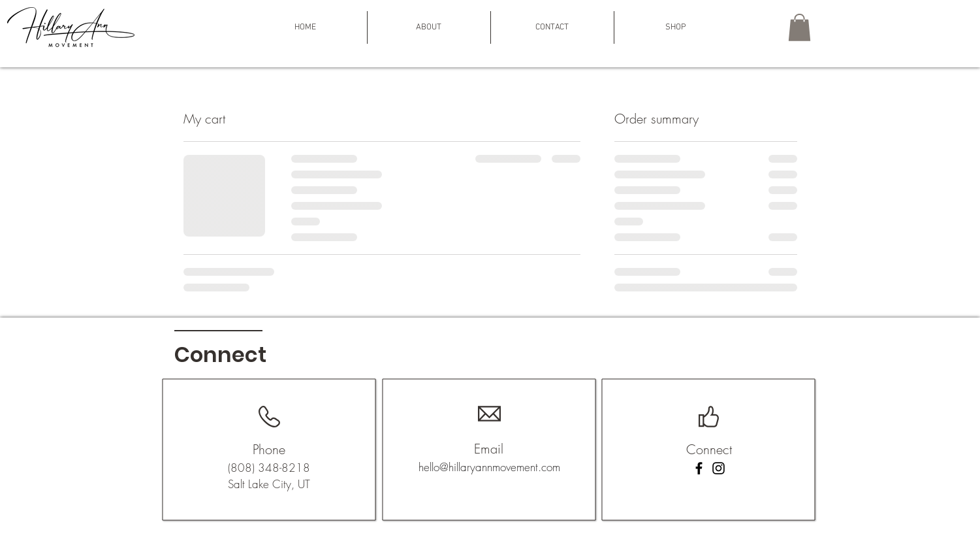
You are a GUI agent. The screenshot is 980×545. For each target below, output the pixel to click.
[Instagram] (719, 468)
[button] (429, 27)
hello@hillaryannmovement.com (489, 467)
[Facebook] (699, 468)
